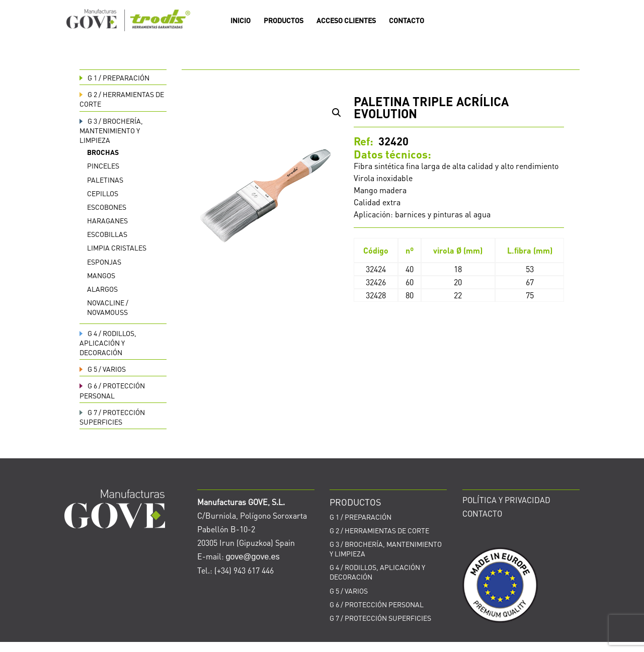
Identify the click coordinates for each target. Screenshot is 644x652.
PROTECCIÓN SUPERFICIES (112, 417)
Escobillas (107, 234)
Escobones (107, 207)
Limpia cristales (117, 248)
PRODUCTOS (284, 21)
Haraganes (107, 220)
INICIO (240, 21)
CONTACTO (407, 21)
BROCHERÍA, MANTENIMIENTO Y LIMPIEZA (111, 130)
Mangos (101, 275)
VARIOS (103, 369)
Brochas (103, 152)
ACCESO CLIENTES (346, 21)
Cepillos (103, 193)
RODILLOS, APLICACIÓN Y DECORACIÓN (108, 343)
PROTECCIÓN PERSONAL (112, 390)
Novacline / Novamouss (108, 307)
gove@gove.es (253, 557)
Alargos (102, 289)
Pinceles (103, 166)
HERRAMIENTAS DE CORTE (379, 530)
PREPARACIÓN (114, 77)
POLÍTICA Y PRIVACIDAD (506, 500)
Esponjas (104, 262)
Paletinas (105, 180)
